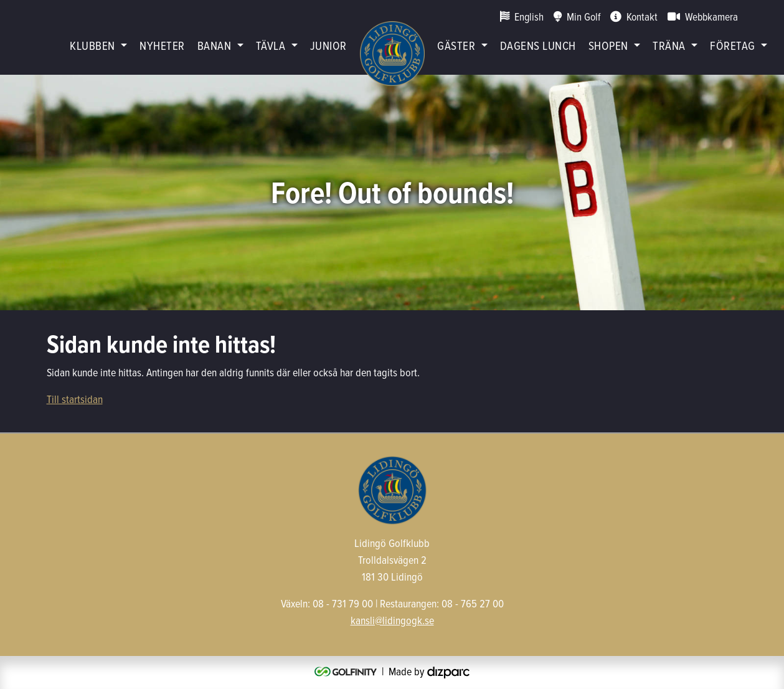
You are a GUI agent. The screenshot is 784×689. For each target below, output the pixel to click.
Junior (328, 45)
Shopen (608, 45)
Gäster (456, 45)
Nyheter (162, 45)
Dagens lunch (538, 45)
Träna (669, 45)
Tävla (271, 45)
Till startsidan (75, 399)
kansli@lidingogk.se (392, 620)
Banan (214, 45)
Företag (732, 45)
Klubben (92, 45)
